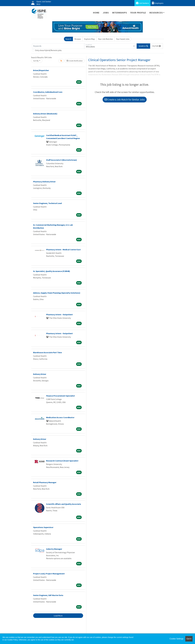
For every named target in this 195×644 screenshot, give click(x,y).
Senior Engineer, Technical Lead (47, 203)
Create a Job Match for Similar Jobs (125, 99)
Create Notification (75, 61)
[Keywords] (58, 46)
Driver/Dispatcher (41, 70)
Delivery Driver (40, 374)
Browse (78, 39)
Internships (120, 13)
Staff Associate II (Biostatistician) (61, 160)
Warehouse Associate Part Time (47, 352)
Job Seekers (142, 3)
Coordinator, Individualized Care (48, 92)
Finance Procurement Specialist (61, 396)
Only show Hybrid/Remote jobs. (49, 50)
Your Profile (138, 13)
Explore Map (89, 39)
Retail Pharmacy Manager (45, 482)
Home (96, 13)
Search (68, 39)
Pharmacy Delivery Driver (44, 182)
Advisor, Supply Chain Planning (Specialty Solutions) (57, 293)
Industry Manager (54, 549)
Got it (189, 639)
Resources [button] (156, 13)
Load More (58, 616)
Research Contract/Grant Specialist (62, 461)
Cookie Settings (176, 639)
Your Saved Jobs (123, 39)
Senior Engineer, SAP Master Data (48, 595)
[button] (157, 46)
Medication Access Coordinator (60, 417)
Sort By (36, 61)
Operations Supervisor (43, 527)
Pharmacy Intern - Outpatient (59, 314)
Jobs (106, 13)
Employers (158, 3)
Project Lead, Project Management (49, 574)
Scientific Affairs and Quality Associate (64, 504)
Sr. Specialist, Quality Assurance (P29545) (52, 271)
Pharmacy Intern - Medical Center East (63, 250)
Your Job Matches (106, 39)
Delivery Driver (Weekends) (45, 114)
